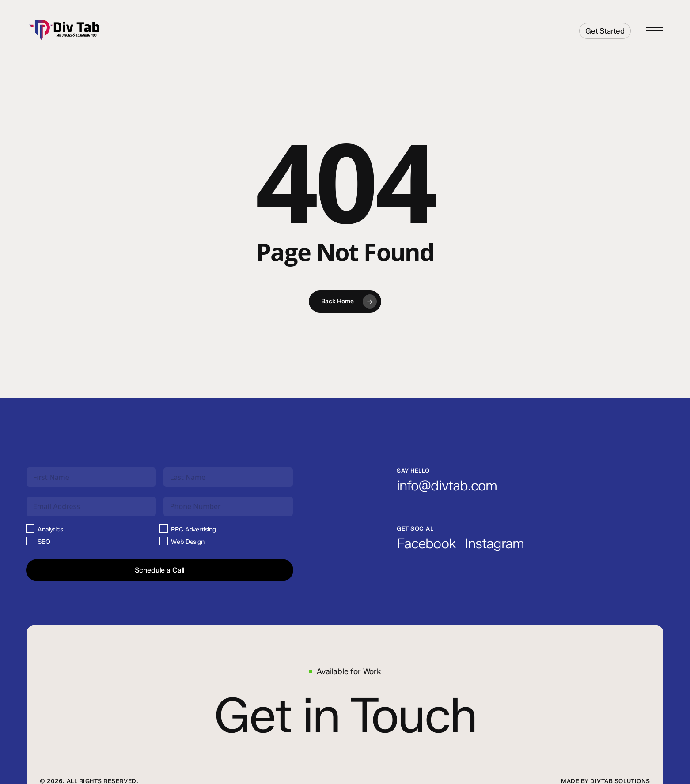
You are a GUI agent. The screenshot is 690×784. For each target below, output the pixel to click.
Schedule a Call (160, 570)
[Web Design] (164, 541)
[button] (655, 31)
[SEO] (30, 541)
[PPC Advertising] (164, 529)
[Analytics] (30, 529)
